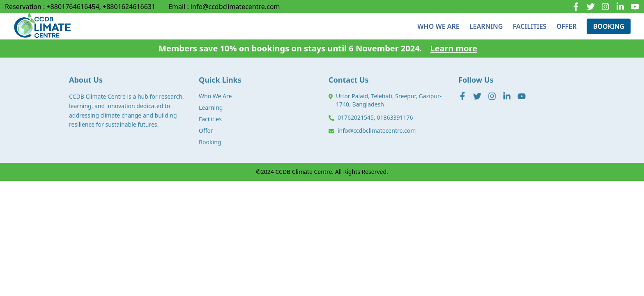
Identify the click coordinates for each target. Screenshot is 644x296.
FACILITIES (529, 23)
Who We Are (215, 96)
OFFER (567, 23)
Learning (211, 108)
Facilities (210, 119)
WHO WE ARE (438, 26)
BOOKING (609, 26)
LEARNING (486, 26)
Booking (210, 142)
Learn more (454, 48)
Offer (206, 131)
